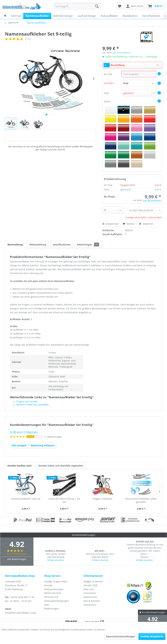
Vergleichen (111, 224)
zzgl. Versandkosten (122, 53)
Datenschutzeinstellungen (120, 636)
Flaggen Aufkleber (103, 499)
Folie (106, 93)
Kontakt (48, 585)
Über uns (89, 589)
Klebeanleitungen (54, 589)
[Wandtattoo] (130, 16)
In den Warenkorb (145, 210)
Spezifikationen (62, 244)
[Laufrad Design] (87, 16)
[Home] (5, 16)
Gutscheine (90, 593)
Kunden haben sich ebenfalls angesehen (61, 466)
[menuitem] (77, 6)
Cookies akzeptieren (152, 636)
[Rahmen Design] (63, 16)
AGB (46, 605)
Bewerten (146, 224)
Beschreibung (15, 244)
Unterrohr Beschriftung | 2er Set (64, 500)
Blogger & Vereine (93, 581)
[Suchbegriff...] (77, 6)
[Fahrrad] (16, 16)
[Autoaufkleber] (109, 16)
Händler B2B (90, 585)
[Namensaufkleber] (37, 16)
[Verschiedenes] (151, 16)
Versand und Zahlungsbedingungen (57, 599)
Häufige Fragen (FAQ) (56, 581)
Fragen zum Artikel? (26, 401)
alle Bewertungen (17, 559)
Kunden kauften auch (20, 466)
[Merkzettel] (120, 6)
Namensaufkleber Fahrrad (26, 499)
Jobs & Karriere (92, 601)
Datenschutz (90, 597)
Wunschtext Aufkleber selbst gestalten (141, 500)
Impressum (90, 605)
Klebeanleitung (38, 244)
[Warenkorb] (156, 6)
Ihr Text (108, 74)
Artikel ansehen (56, 560)
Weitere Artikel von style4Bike (31, 405)
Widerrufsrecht (53, 593)
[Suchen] (97, 6)
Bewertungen (88, 244)
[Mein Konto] (135, 6)
